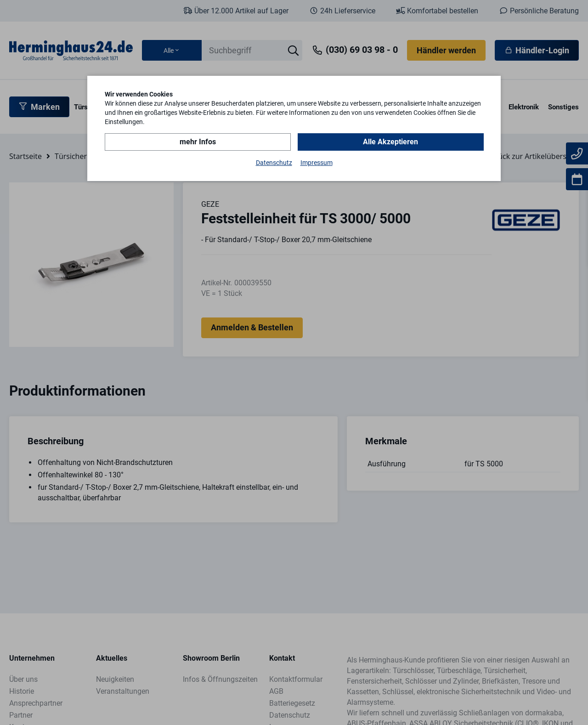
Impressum (317, 163)
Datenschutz (274, 163)
